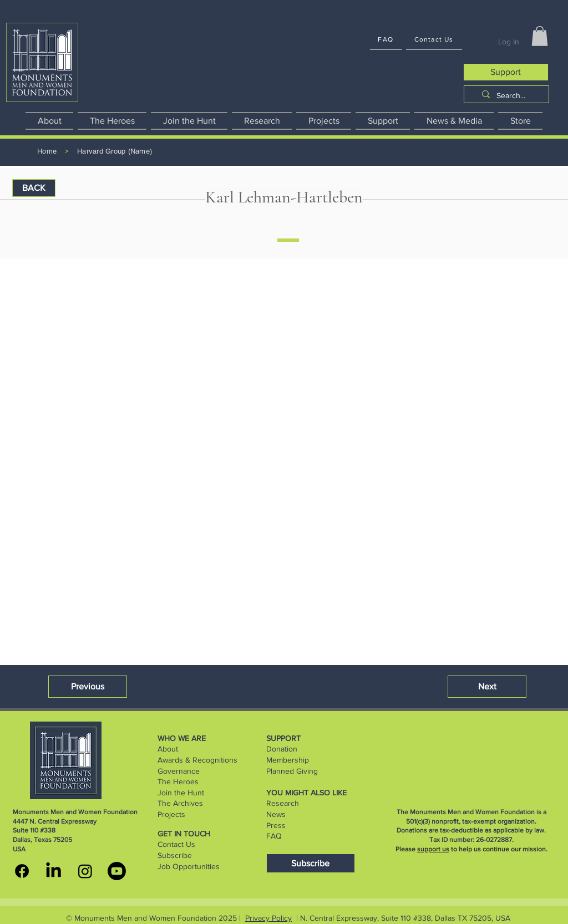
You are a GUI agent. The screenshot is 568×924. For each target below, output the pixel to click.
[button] (540, 36)
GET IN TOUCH (184, 834)
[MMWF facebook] (22, 871)
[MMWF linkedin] (54, 871)
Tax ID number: (453, 840)
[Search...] (511, 96)
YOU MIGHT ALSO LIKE (306, 793)
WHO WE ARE (182, 738)
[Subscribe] (311, 863)
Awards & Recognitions (197, 760)
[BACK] (34, 188)
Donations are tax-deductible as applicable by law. (471, 830)
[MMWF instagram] (85, 871)
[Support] (506, 72)
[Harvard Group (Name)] (115, 152)
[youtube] (117, 871)
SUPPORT (283, 738)
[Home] (47, 152)
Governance (179, 771)
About (168, 749)
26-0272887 (494, 840)
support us (433, 849)
